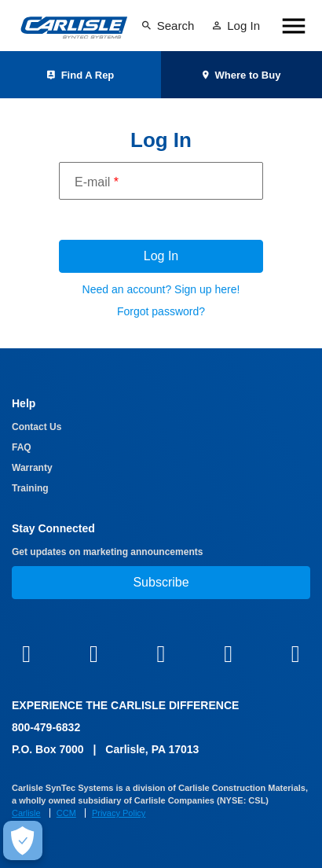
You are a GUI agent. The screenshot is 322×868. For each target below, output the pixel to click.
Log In (161, 256)
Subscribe (161, 582)
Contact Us (37, 427)
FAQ (22, 447)
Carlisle (26, 813)
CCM (66, 813)
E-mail (97, 182)
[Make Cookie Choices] (23, 840)
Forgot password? (161, 311)
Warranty (32, 468)
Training (30, 488)
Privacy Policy (119, 813)
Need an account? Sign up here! (161, 289)
